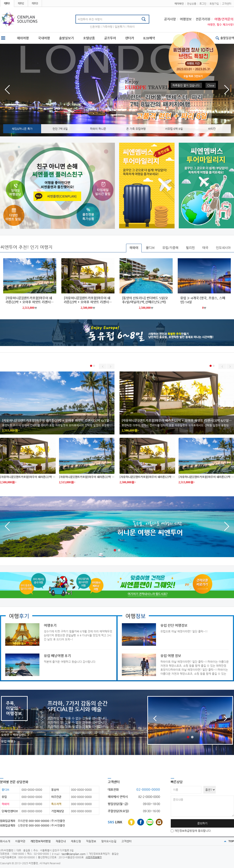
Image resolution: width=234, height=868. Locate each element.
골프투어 (110, 38)
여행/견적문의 (224, 19)
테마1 (7, 3)
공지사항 (170, 19)
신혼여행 (95, 27)
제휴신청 (76, 841)
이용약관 (20, 841)
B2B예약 (149, 38)
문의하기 (202, 823)
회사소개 (5, 841)
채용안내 (61, 841)
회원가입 (214, 4)
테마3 (35, 3)
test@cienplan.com (74, 854)
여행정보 (186, 19)
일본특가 (120, 27)
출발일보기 (66, 38)
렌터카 (130, 38)
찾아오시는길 (109, 841)
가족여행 (107, 27)
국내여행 (44, 38)
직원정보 (91, 841)
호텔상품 (89, 38)
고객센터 (227, 4)
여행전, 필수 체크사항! (221, 25)
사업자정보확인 (94, 857)
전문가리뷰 (203, 19)
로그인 (203, 4)
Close (211, 85)
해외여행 (23, 38)
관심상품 (192, 4)
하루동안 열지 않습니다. (186, 85)
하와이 (131, 27)
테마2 (21, 3)
